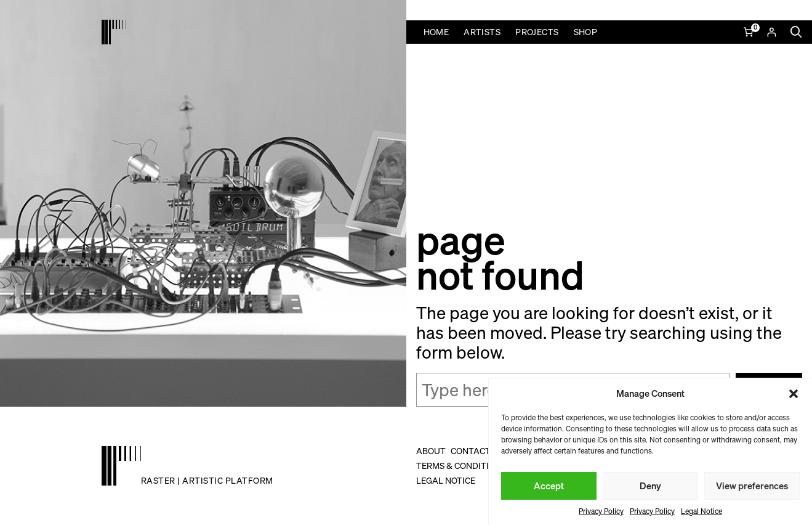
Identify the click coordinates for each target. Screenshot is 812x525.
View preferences (752, 486)
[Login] (771, 32)
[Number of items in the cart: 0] (750, 32)
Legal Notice (701, 511)
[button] (794, 394)
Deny (650, 486)
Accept (549, 486)
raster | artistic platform (207, 480)
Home (436, 32)
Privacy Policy (601, 511)
